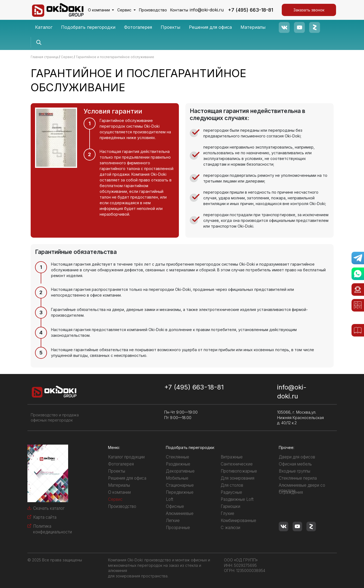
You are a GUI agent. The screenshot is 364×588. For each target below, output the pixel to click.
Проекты (170, 27)
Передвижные (180, 492)
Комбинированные (238, 521)
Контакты (179, 10)
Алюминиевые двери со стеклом (302, 488)
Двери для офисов (297, 457)
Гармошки (230, 506)
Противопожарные (239, 471)
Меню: (114, 447)
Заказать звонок (309, 10)
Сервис (125, 10)
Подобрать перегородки (88, 27)
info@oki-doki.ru (207, 10)
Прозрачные (178, 528)
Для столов (232, 485)
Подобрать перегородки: (190, 447)
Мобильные (177, 478)
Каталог (44, 27)
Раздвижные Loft (237, 499)
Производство (153, 10)
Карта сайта (45, 517)
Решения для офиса (210, 27)
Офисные (175, 506)
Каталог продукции (126, 457)
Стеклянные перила (298, 478)
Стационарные (180, 485)
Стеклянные (178, 457)
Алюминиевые (180, 513)
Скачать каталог (49, 508)
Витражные (232, 457)
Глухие (227, 513)
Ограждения (291, 492)
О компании (99, 10)
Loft (170, 499)
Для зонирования (238, 478)
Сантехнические (237, 464)
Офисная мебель (295, 464)
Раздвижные (178, 464)
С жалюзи (230, 528)
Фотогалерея (138, 27)
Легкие (173, 521)
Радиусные (231, 492)
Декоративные (180, 471)
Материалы (253, 27)
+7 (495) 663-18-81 (251, 10)
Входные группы (295, 471)
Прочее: (287, 447)
